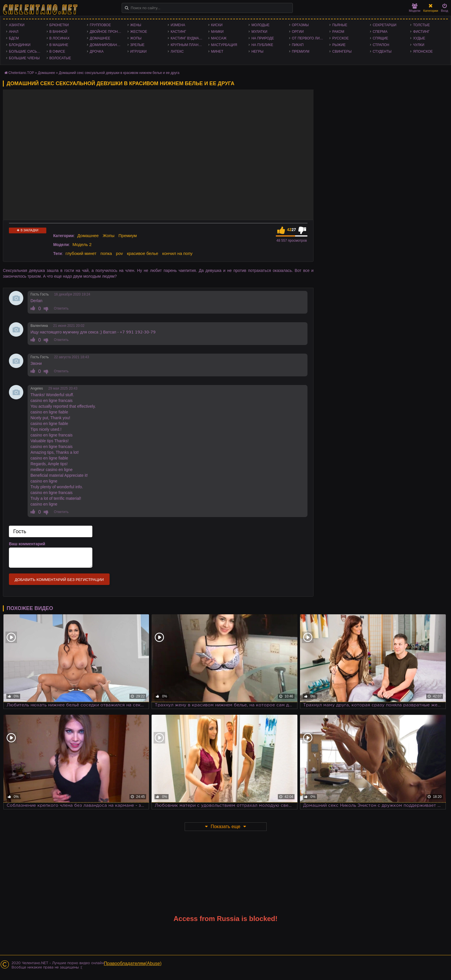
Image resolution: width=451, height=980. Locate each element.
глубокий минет (81, 253)
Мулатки (259, 32)
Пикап (298, 45)
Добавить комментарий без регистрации (59, 580)
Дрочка (97, 52)
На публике (262, 45)
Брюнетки (59, 25)
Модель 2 (82, 244)
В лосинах (60, 38)
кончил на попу (177, 253)
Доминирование (106, 45)
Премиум (301, 52)
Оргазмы (300, 25)
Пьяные (340, 25)
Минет (217, 52)
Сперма (380, 32)
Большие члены (24, 58)
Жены (136, 25)
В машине (59, 45)
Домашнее (100, 38)
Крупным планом (187, 45)
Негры (257, 52)
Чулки (419, 45)
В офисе (57, 52)
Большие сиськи (25, 52)
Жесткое (139, 32)
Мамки (217, 32)
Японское (423, 52)
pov (119, 253)
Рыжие (339, 45)
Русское (340, 38)
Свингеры (342, 52)
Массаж (219, 38)
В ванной (58, 32)
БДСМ (14, 38)
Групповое (100, 25)
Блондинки (20, 45)
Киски (217, 25)
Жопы (136, 38)
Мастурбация (224, 45)
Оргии (298, 32)
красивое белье (143, 253)
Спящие (381, 38)
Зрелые (137, 45)
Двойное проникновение (107, 32)
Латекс (177, 52)
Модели (415, 8)
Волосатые (60, 58)
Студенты (382, 52)
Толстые (421, 25)
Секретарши (385, 25)
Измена (178, 25)
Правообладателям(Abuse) (133, 963)
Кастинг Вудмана (187, 38)
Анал (14, 32)
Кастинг (178, 32)
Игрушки (138, 52)
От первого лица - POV (309, 38)
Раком (338, 32)
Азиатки (17, 25)
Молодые (260, 25)
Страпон (381, 45)
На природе (263, 38)
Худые (419, 38)
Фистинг (421, 32)
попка (106, 253)
